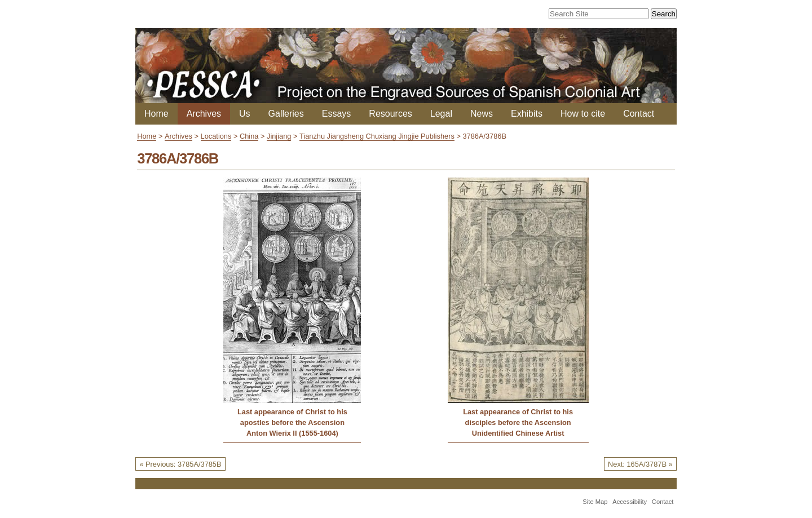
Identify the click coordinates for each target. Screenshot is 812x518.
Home (156, 114)
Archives (204, 114)
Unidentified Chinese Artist (518, 433)
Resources (390, 114)
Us (245, 114)
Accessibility (630, 502)
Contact (639, 114)
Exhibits (527, 114)
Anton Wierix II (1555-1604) (292, 433)
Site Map (595, 502)
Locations (216, 136)
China (249, 136)
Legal (441, 114)
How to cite (583, 114)
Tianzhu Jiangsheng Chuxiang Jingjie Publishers (377, 136)
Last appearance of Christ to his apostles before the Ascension (292, 417)
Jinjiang (279, 136)
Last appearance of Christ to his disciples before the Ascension (518, 417)
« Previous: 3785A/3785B (180, 464)
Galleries (286, 114)
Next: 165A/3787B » (640, 464)
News (482, 114)
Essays (337, 114)
